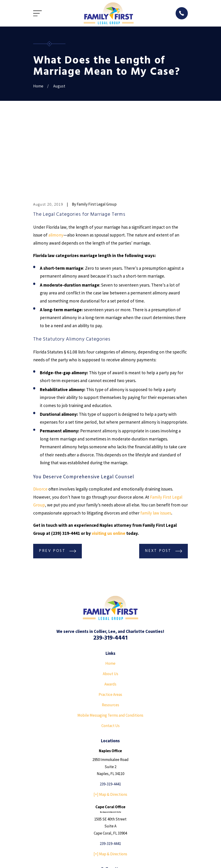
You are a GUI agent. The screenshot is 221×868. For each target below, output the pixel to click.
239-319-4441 (110, 567)
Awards (110, 613)
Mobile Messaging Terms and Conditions (110, 644)
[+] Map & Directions (110, 723)
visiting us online (109, 462)
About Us (110, 602)
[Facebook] (100, 807)
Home (110, 592)
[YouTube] (111, 807)
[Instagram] (121, 807)
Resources (110, 633)
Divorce (40, 418)
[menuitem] (39, 858)
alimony (56, 164)
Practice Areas (110, 623)
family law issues (156, 441)
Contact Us (110, 654)
